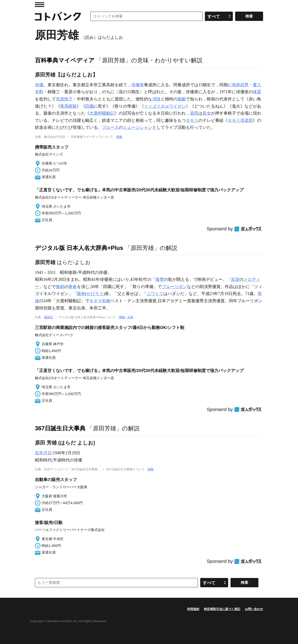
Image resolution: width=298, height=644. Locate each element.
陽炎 (81, 294)
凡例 (130, 317)
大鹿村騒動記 (102, 113)
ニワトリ (155, 294)
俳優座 (138, 85)
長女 (207, 113)
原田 (194, 113)
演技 (156, 99)
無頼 (60, 287)
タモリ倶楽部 (240, 120)
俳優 (39, 85)
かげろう (95, 294)
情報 (119, 137)
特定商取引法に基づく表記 (222, 609)
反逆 (235, 279)
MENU (40, 5)
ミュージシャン (138, 127)
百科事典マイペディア (65, 60)
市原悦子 (64, 99)
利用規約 (193, 609)
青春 (73, 287)
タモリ (192, 120)
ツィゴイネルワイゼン (165, 106)
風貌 (182, 99)
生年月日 (43, 453)
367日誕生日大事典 (60, 428)
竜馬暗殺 (68, 106)
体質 (257, 92)
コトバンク (58, 16)
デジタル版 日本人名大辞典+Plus (79, 248)
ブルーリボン (174, 287)
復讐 (160, 279)
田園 (89, 106)
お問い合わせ (254, 609)
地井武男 (240, 85)
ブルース (110, 127)
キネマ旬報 (100, 301)
